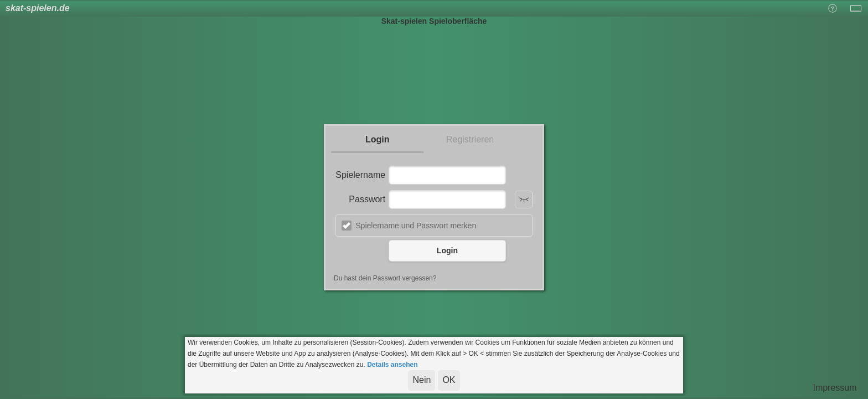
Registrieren (470, 139)
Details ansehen (392, 365)
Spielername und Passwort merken (416, 226)
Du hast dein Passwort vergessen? (385, 278)
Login (378, 139)
